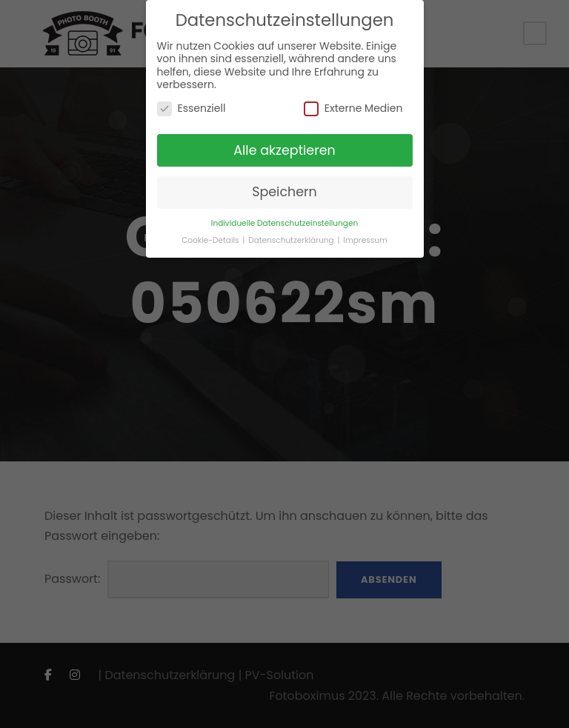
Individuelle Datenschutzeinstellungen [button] (284, 223)
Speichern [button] (284, 192)
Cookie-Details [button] (211, 240)
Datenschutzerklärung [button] (292, 240)
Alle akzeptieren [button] (284, 150)
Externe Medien (353, 108)
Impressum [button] (365, 240)
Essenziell (192, 108)
